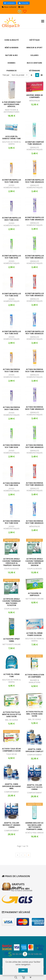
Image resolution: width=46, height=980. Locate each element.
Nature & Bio (11, 55)
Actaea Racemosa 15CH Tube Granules (34, 371)
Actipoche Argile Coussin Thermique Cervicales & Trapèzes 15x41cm (12, 562)
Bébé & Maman (12, 48)
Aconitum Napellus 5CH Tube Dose (12, 257)
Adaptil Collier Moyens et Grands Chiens (11, 825)
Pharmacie (12, 71)
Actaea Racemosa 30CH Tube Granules (34, 408)
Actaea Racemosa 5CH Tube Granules (34, 446)
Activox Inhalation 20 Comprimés (35, 676)
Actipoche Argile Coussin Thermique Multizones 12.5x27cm (12, 602)
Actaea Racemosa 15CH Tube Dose (11, 371)
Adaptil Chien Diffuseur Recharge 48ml (12, 787)
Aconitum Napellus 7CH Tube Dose (12, 295)
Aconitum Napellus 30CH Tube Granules (34, 219)
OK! (23, 970)
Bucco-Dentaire (34, 63)
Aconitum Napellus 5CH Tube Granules (34, 257)
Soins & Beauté (12, 40)
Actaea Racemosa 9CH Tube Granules (34, 522)
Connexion (10, 3)
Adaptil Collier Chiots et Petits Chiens (35, 787)
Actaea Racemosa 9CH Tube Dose (11, 522)
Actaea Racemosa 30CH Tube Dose (11, 409)
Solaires (34, 55)
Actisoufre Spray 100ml (12, 640)
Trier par (6, 75)
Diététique (35, 40)
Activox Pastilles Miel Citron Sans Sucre (35, 714)
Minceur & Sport (34, 48)
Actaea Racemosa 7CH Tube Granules (34, 484)
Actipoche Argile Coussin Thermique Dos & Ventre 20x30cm (34, 562)
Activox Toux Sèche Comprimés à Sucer (11, 750)
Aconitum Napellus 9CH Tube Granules (34, 333)
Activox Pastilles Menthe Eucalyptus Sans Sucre (12, 715)
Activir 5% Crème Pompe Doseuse (34, 635)
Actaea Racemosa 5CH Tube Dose (11, 446)
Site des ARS (13, 954)
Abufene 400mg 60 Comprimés (34, 97)
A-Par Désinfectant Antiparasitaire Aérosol (12, 105)
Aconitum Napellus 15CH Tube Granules (34, 181)
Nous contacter (9, 7)
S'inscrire (24, 3)
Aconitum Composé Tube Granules (35, 143)
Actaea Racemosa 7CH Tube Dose (11, 484)
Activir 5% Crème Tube (12, 676)
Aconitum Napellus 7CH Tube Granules (34, 295)
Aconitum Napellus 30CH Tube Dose (12, 219)
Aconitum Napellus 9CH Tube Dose (12, 333)
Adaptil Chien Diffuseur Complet (35, 751)
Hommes (11, 63)
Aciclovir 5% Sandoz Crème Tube (11, 138)
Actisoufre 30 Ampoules (34, 595)
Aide (21, 7)
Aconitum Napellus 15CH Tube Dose (12, 181)
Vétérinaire (34, 71)
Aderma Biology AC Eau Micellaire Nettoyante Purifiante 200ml (34, 826)
